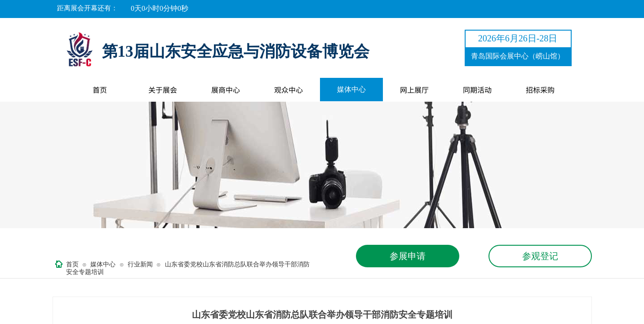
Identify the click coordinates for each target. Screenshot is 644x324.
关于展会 (163, 90)
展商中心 (226, 90)
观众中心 (289, 90)
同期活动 (477, 90)
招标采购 (540, 90)
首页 (100, 90)
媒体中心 (351, 89)
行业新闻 (140, 264)
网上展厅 (414, 90)
